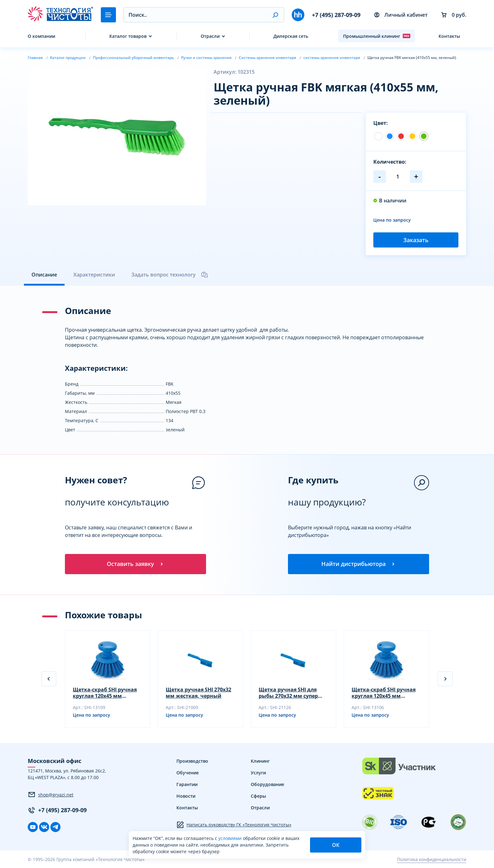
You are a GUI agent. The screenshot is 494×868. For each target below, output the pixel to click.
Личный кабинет (401, 15)
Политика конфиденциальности (432, 859)
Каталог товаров (128, 36)
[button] (275, 15)
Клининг (260, 761)
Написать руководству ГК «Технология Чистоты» (234, 825)
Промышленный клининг (377, 36)
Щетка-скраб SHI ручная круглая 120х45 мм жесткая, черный (105, 693)
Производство (192, 761)
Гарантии (187, 784)
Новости (186, 796)
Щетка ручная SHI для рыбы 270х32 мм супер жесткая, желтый (288, 693)
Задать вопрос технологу (170, 275)
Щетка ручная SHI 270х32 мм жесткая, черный (198, 693)
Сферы (258, 796)
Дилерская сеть (291, 36)
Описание (44, 275)
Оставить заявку (135, 564)
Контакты (449, 36)
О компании (41, 36)
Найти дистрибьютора (359, 564)
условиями (231, 838)
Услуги (258, 773)
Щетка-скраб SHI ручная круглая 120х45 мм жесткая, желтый (384, 693)
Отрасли (210, 36)
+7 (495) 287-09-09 (336, 15)
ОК (336, 845)
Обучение (188, 773)
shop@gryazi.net (51, 795)
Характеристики (94, 275)
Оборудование (267, 784)
